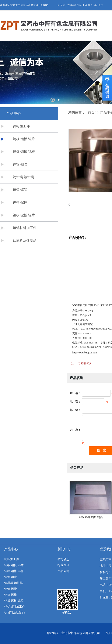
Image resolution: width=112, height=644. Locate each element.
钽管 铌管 (20, 190)
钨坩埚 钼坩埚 (23, 177)
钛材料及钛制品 (25, 241)
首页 (91, 112)
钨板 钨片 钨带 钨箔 (91, 517)
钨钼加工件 (21, 126)
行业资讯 (63, 565)
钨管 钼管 (20, 164)
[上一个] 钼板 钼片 (81, 363)
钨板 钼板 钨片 (24, 139)
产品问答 (63, 571)
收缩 (107, 88)
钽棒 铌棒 (20, 202)
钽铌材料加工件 (25, 228)
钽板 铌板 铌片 (24, 215)
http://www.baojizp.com (85, 353)
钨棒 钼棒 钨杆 (24, 152)
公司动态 (63, 559)
